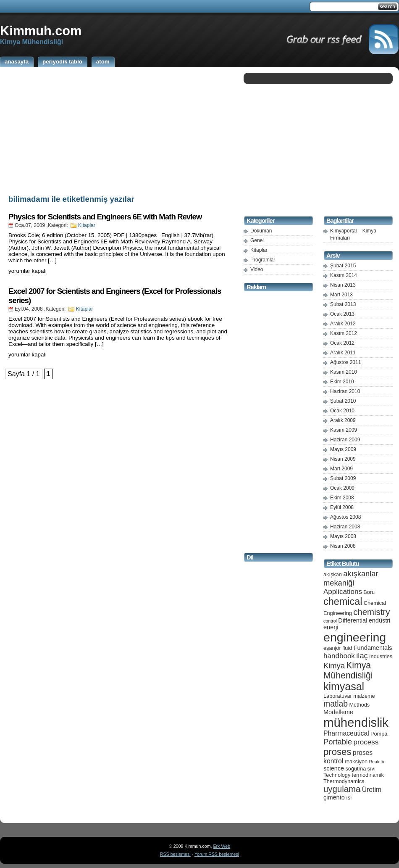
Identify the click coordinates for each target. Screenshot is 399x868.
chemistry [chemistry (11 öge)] (371, 612)
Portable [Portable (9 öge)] (338, 742)
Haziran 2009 (345, 440)
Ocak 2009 (342, 488)
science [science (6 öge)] (334, 768)
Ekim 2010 (342, 382)
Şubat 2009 (343, 478)
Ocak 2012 (342, 343)
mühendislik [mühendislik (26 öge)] (356, 722)
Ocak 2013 (342, 314)
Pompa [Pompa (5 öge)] (379, 734)
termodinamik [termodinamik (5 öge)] (368, 775)
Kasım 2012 (344, 333)
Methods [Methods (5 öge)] (359, 705)
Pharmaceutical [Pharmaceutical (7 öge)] (346, 733)
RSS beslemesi (175, 854)
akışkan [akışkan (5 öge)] (333, 574)
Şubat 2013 (343, 304)
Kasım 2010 (344, 372)
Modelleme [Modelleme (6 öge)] (338, 712)
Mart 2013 (341, 295)
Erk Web (222, 846)
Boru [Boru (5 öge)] (369, 592)
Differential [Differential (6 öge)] (353, 620)
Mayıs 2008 (343, 536)
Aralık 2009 (343, 420)
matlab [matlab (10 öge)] (336, 704)
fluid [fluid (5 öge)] (347, 648)
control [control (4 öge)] (330, 621)
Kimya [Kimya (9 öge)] (334, 666)
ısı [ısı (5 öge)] (349, 798)
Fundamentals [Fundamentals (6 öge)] (373, 648)
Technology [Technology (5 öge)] (337, 775)
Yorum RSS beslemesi (217, 854)
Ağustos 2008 (345, 517)
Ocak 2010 (342, 411)
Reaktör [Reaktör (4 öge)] (377, 762)
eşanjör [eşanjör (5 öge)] (332, 648)
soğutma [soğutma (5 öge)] (356, 769)
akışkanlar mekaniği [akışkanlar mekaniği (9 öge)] (351, 578)
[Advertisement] (120, 129)
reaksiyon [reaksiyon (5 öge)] (356, 761)
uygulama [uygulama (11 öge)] (342, 789)
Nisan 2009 (343, 459)
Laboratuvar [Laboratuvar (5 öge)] (338, 696)
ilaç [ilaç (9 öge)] (362, 656)
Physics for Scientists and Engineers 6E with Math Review (105, 217)
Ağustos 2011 (345, 362)
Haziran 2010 (345, 391)
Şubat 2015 (343, 266)
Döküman (261, 231)
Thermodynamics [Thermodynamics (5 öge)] (344, 781)
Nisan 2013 (343, 285)
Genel (257, 240)
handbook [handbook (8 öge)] (339, 656)
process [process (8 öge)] (366, 742)
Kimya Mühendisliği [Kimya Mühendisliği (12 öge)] (348, 670)
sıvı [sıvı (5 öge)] (372, 769)
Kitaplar (87, 225)
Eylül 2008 (342, 507)
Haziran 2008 (345, 527)
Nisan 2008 (343, 546)
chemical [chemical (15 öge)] (343, 602)
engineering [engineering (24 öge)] (355, 637)
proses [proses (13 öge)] (337, 752)
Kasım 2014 (344, 275)
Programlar (263, 260)
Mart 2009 (341, 469)
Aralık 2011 (343, 353)
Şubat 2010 (343, 401)
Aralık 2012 (343, 324)
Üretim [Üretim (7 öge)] (372, 790)
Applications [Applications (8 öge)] (343, 592)
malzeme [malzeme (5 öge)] (364, 696)
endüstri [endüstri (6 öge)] (380, 620)
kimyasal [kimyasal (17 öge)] (344, 686)
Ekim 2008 (342, 498)
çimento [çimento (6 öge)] (334, 797)
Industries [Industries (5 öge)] (381, 656)
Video (257, 269)
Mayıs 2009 (343, 449)
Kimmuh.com (41, 31)
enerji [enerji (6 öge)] (331, 627)
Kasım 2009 (344, 430)
